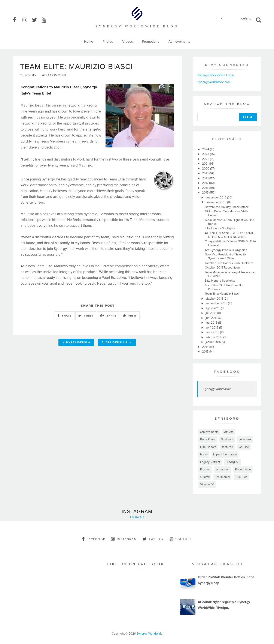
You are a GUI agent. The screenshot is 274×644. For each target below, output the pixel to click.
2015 (206, 193)
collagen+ (245, 439)
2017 (206, 183)
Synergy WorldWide (217, 389)
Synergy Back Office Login (216, 75)
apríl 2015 (212, 328)
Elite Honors (208, 447)
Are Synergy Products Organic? (226, 250)
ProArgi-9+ (233, 462)
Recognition (243, 469)
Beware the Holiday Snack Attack (227, 207)
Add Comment (54, 76)
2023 (206, 154)
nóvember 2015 (216, 202)
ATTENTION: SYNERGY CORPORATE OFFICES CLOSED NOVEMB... (229, 235)
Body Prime (208, 439)
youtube (181, 539)
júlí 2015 (211, 313)
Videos (127, 42)
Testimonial (222, 477)
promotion (223, 469)
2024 (206, 149)
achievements (209, 432)
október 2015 (215, 299)
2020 (206, 169)
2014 (206, 347)
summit (205, 477)
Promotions (151, 42)
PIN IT (130, 316)
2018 (206, 178)
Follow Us (137, 517)
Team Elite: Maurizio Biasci (222, 294)
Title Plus (241, 477)
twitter (153, 539)
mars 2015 (213, 332)
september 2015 (217, 303)
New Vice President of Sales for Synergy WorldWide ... (226, 256)
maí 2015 (212, 323)
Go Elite (244, 447)
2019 (206, 173)
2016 (206, 188)
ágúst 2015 (213, 308)
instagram (124, 539)
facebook (94, 539)
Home (89, 42)
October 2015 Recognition (222, 268)
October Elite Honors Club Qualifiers (229, 263)
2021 (206, 164)
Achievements (179, 42)
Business (227, 439)
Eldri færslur (117, 343)
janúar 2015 (214, 342)
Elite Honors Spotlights (220, 228)
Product (205, 469)
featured (228, 447)
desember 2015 (216, 197)
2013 (206, 352)
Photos (108, 42)
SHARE (65, 316)
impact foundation (225, 454)
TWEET (86, 316)
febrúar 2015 (214, 337)
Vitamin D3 (207, 484)
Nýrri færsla (77, 343)
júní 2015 (212, 318)
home (204, 454)
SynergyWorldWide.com (214, 82)
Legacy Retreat (210, 462)
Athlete (229, 432)
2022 (206, 159)
